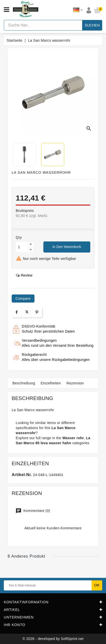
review (24, 275)
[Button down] (31, 250)
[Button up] (31, 244)
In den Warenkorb (67, 247)
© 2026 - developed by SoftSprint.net (53, 639)
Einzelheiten (51, 383)
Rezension (75, 383)
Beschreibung (24, 383)
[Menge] (22, 247)
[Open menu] (6, 10)
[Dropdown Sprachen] (78, 10)
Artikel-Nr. (22, 475)
